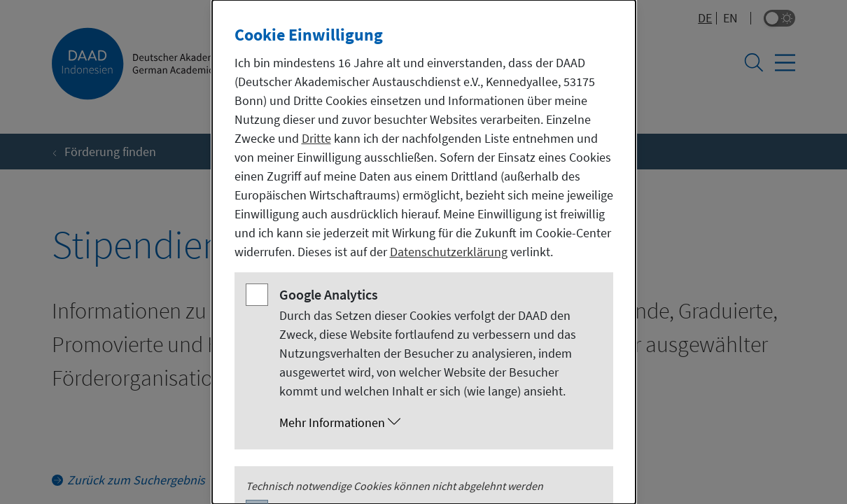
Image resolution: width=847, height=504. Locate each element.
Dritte (316, 138)
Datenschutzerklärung (449, 252)
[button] (438, 423)
